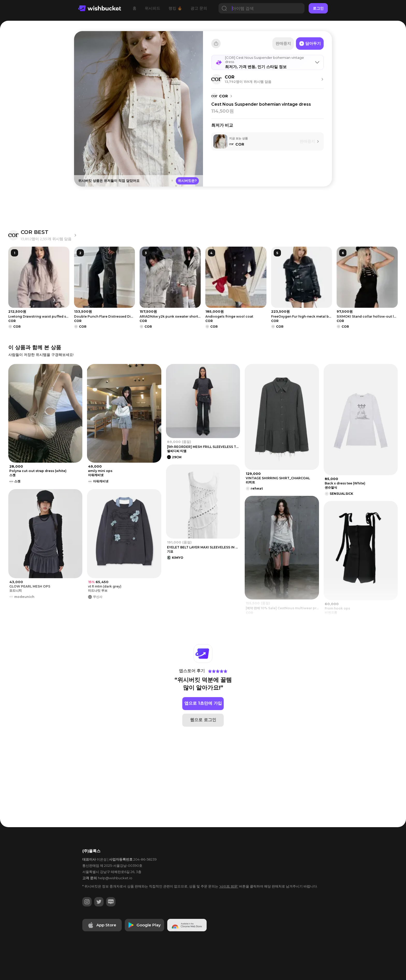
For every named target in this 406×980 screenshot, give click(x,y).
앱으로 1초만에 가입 (203, 703)
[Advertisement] (40, 111)
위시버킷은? (187, 181)
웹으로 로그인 (203, 720)
